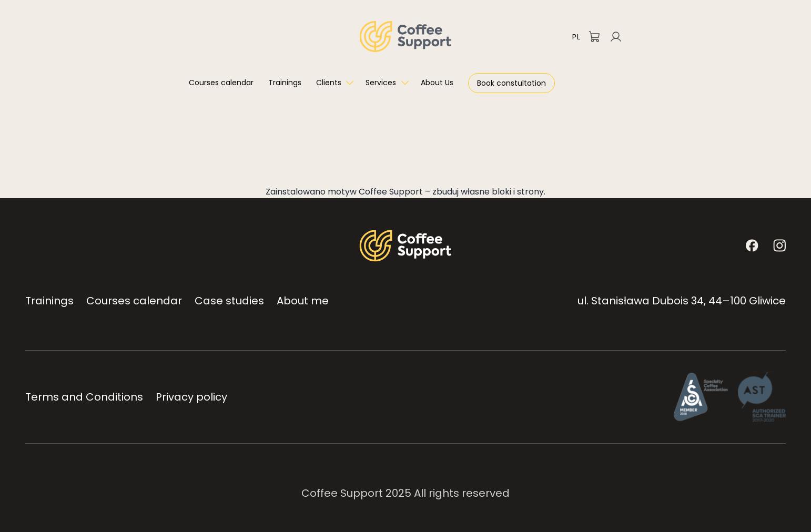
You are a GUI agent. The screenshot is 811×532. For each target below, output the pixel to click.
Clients (329, 83)
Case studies (229, 301)
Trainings (285, 83)
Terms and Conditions (84, 397)
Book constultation (511, 83)
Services (381, 83)
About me (303, 301)
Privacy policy (191, 397)
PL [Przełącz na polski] (576, 37)
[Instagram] (779, 245)
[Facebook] (752, 245)
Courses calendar (221, 83)
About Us (437, 83)
